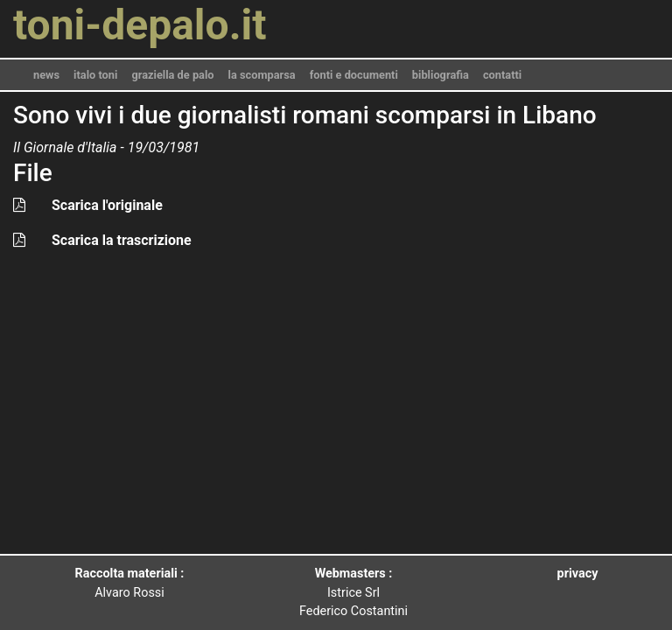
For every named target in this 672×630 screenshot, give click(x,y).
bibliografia (441, 75)
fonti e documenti (354, 75)
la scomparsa (262, 75)
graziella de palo (172, 75)
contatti (502, 75)
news (46, 75)
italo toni (95, 75)
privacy (578, 574)
